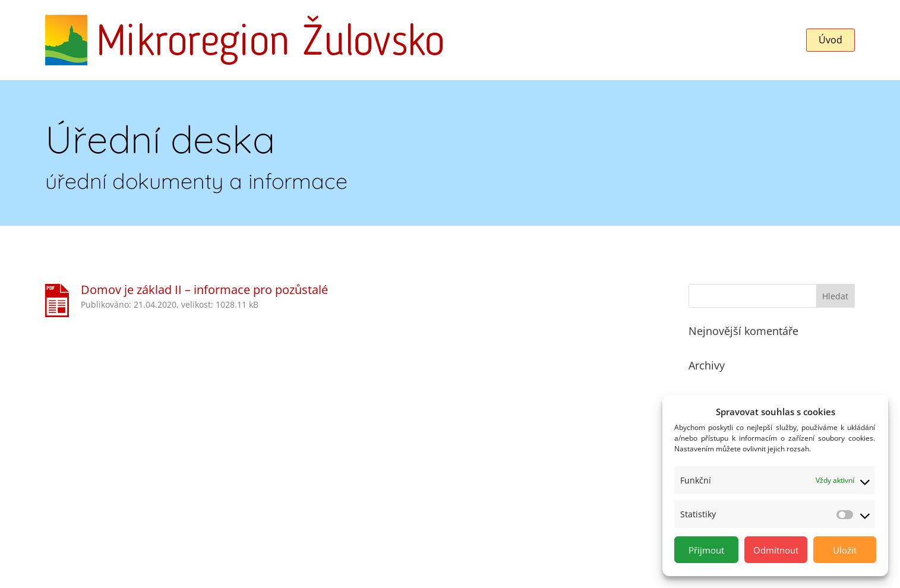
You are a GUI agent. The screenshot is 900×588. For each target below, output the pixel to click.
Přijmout (706, 550)
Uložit (845, 550)
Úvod (830, 40)
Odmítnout (776, 550)
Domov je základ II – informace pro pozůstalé (204, 290)
